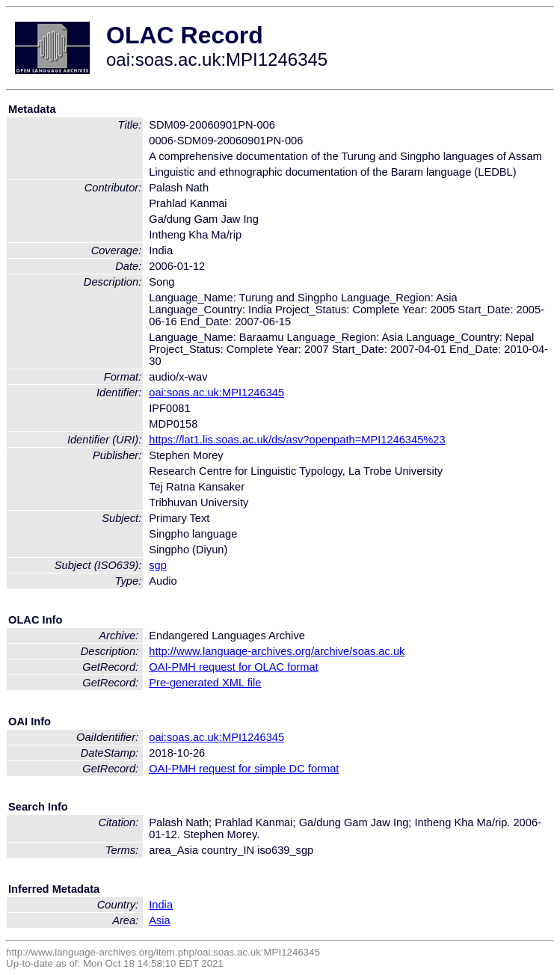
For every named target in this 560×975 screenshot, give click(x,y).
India (161, 905)
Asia (160, 920)
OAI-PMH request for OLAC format (233, 667)
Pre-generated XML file (205, 683)
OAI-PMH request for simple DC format (244, 769)
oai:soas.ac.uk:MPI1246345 (216, 393)
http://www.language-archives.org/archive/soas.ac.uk (277, 651)
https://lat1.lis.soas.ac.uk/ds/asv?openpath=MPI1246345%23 (297, 440)
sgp (158, 565)
